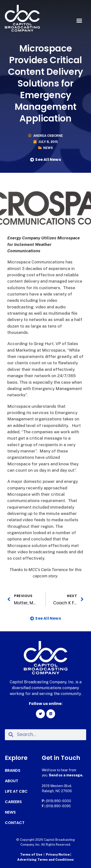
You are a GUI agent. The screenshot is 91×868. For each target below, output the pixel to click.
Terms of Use (31, 855)
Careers (13, 802)
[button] (79, 21)
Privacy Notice (58, 855)
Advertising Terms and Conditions (45, 860)
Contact (15, 823)
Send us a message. (66, 775)
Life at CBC (16, 791)
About (12, 781)
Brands (13, 771)
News (48, 148)
